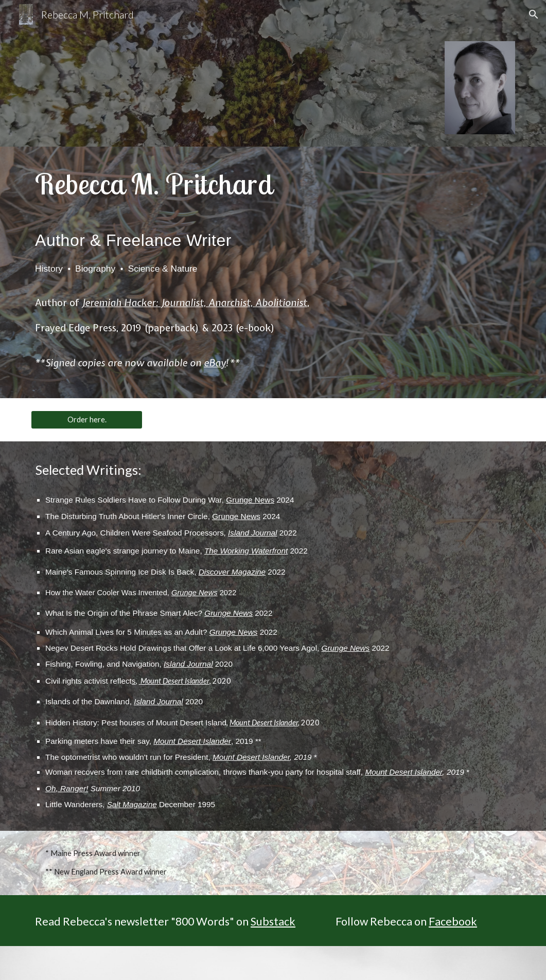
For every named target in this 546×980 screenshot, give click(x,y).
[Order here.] (87, 420)
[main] (190, 272)
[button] (534, 14)
